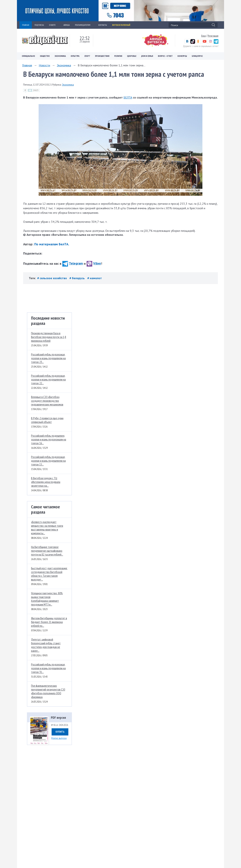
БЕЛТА (128, 97)
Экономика (60, 56)
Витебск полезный (121, 25)
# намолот (95, 278)
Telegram (73, 263)
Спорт (87, 56)
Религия (118, 56)
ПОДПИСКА (39, 25)
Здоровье (132, 56)
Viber (94, 263)
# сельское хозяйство (52, 278)
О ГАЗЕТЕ (54, 25)
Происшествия (102, 56)
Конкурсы (182, 56)
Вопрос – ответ (165, 56)
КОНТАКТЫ (103, 25)
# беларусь (77, 278)
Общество (45, 56)
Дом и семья (147, 56)
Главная (27, 65)
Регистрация (213, 36)
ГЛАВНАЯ (26, 25)
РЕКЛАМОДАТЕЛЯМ (84, 25)
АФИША (67, 25)
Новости (44, 65)
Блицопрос (197, 56)
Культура (75, 56)
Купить (60, 732)
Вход (204, 36)
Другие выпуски (59, 738)
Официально (28, 56)
